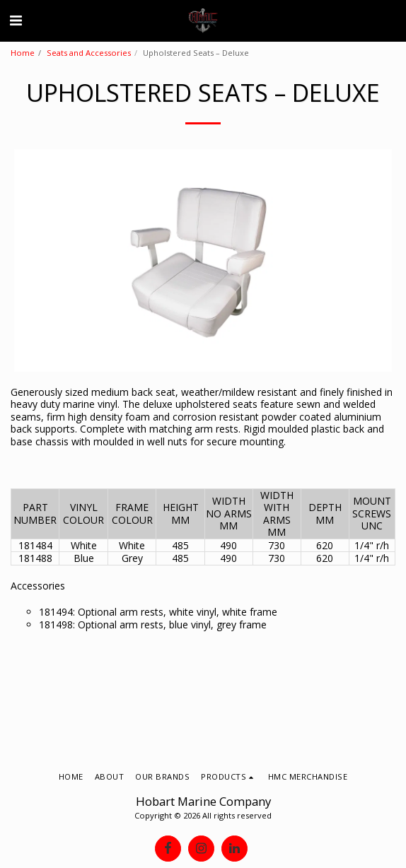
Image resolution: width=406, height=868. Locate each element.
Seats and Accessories (89, 53)
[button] (16, 20)
